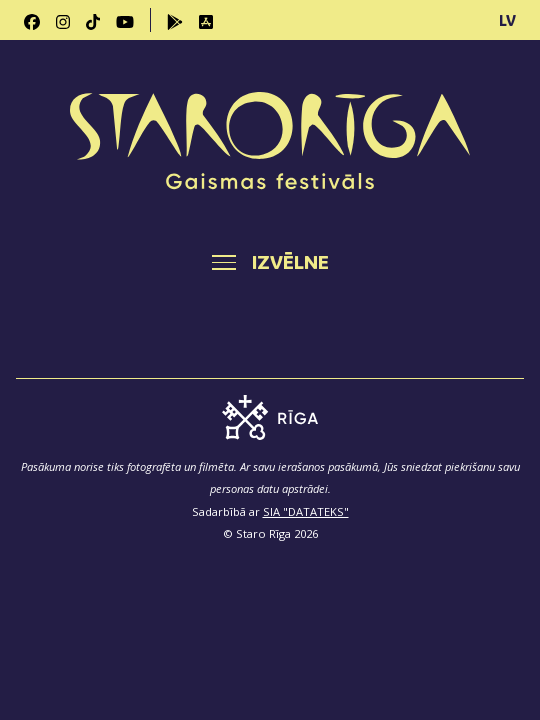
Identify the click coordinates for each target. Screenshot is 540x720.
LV (507, 20)
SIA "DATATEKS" (306, 511)
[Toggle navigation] (270, 262)
